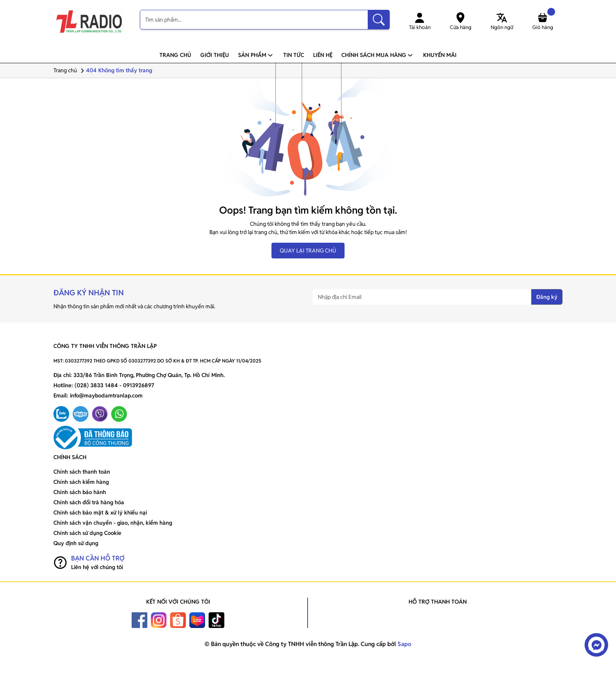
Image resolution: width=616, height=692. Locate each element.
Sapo (404, 644)
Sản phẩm (256, 55)
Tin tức (294, 55)
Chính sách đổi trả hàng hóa (89, 502)
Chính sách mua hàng (378, 55)
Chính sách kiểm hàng (81, 482)
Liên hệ (323, 55)
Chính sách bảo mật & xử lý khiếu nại (100, 513)
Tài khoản (420, 21)
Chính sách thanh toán (82, 472)
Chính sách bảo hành (80, 492)
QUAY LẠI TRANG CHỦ (308, 251)
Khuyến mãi (440, 55)
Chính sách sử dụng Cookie (87, 533)
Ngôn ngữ (502, 21)
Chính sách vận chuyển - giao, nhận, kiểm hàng (113, 523)
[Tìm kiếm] (379, 20)
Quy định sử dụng (76, 543)
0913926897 (138, 385)
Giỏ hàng (544, 21)
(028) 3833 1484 (96, 385)
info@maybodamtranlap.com (106, 395)
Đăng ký (547, 297)
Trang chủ (175, 55)
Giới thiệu (215, 55)
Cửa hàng (461, 21)
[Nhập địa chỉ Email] (422, 297)
